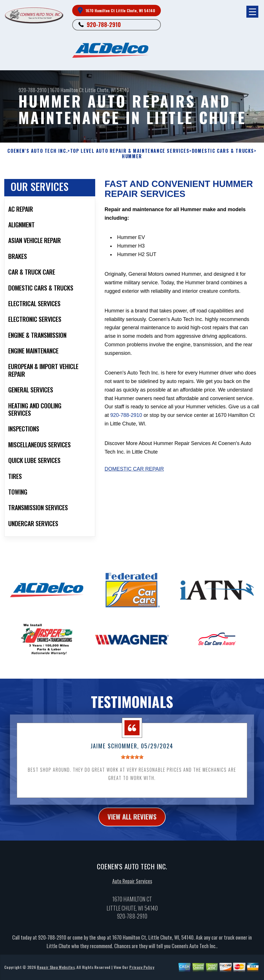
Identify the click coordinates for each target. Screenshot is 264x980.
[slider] (132, 771)
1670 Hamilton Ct (67, 90)
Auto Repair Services (132, 895)
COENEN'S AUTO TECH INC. (38, 151)
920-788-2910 (104, 24)
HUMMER (132, 156)
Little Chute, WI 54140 (107, 90)
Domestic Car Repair (134, 483)
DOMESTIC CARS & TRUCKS (223, 151)
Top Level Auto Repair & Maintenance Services (130, 151)
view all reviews (132, 831)
